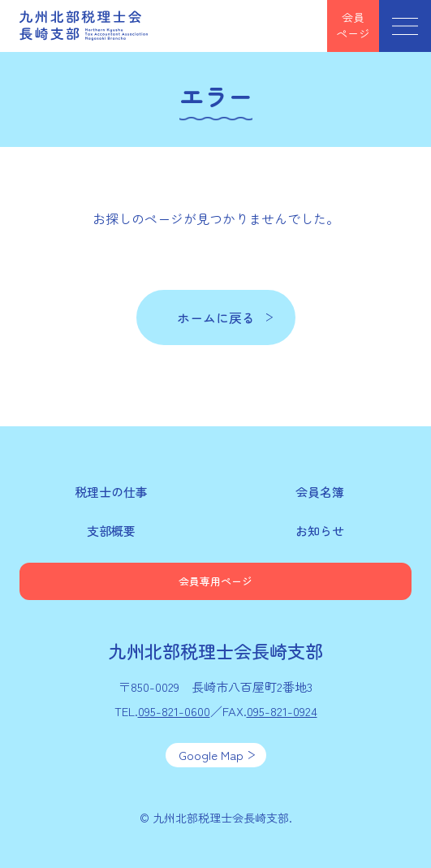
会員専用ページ (215, 581)
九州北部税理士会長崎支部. (222, 818)
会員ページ (353, 25)
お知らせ (320, 531)
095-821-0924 (282, 711)
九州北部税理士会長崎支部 (84, 26)
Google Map (211, 755)
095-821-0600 (174, 711)
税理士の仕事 (111, 492)
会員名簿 (320, 492)
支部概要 (111, 531)
